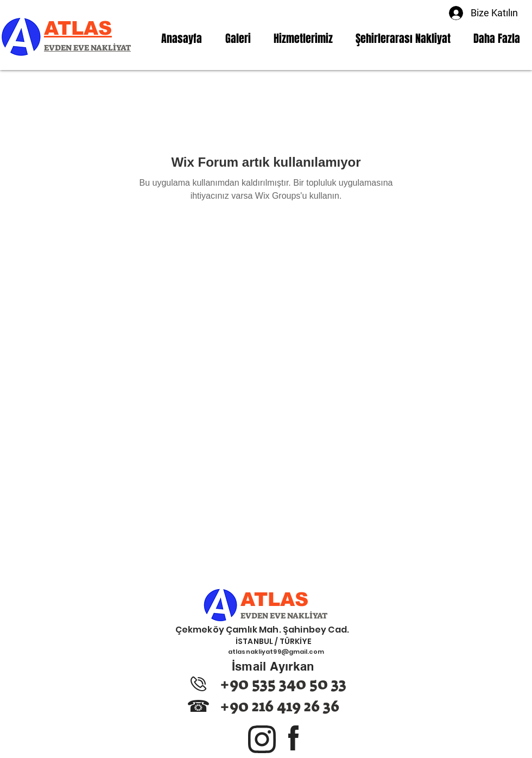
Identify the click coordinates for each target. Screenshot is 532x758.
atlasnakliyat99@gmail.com (276, 652)
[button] (303, 39)
